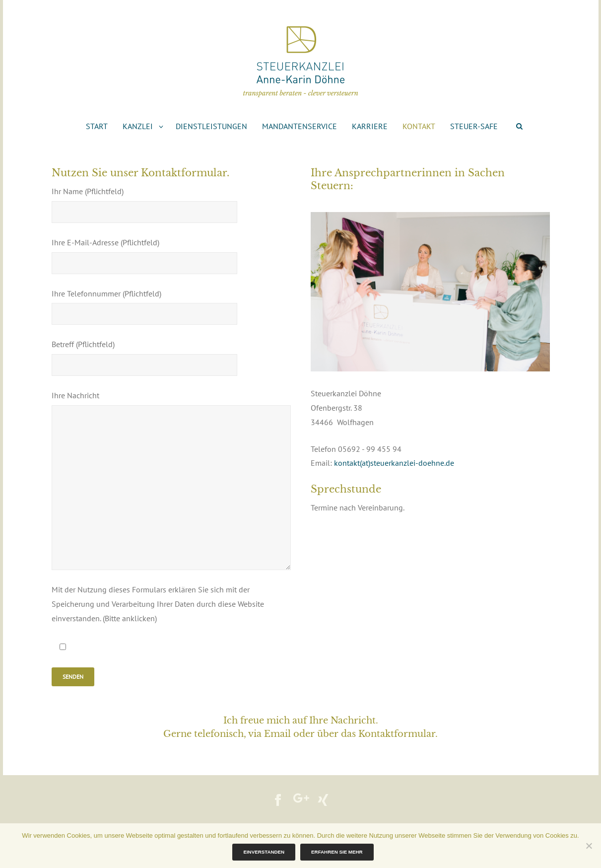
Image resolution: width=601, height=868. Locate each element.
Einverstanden (264, 852)
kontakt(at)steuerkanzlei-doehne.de (394, 463)
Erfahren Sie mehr (337, 852)
